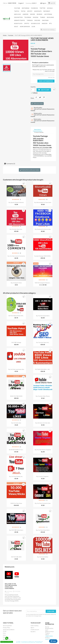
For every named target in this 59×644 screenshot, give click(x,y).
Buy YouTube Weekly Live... (16, 476)
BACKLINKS (50, 17)
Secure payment (7, 626)
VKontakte (38, 11)
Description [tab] (38, 130)
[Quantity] (32, 90)
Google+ (50, 8)
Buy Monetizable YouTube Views (43, 202)
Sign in (32, 628)
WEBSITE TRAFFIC (20, 20)
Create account (35, 630)
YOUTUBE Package (16, 342)
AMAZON (45, 23)
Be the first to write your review (30, 170)
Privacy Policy (7, 628)
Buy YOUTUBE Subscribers (16, 530)
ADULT (16, 27)
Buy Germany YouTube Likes (43, 423)
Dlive (33, 27)
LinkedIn (25, 14)
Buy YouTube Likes (16, 423)
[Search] (48, 30)
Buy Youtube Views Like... (16, 229)
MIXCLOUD (17, 14)
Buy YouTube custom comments (16, 256)
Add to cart (44, 90)
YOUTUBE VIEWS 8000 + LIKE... (43, 369)
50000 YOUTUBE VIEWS (16, 396)
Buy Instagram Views (16, 283)
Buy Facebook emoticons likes (43, 229)
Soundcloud (35, 23)
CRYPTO (27, 23)
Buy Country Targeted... (43, 476)
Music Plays (18, 23)
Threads (30, 20)
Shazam (35, 17)
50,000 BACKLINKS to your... (16, 450)
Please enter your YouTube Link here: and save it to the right (44, 70)
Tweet (40, 99)
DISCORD (37, 20)
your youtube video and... (43, 342)
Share (36, 99)
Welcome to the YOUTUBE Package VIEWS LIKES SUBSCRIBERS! (11, 586)
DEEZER (32, 14)
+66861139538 (12, 3)
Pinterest (47, 11)
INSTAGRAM (26, 8)
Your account (36, 623)
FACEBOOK (34, 8)
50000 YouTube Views (16, 503)
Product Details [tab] (39, 132)
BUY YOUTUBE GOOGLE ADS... (16, 316)
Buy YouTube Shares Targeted (43, 450)
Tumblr (43, 17)
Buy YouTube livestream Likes (16, 369)
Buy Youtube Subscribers (43, 316)
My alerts (33, 632)
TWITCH (17, 11)
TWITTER (42, 8)
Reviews (39, 14)
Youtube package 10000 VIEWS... (43, 256)
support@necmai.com (51, 639)
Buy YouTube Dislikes (43, 557)
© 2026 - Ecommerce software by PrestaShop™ (30, 642)
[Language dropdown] (22, 3)
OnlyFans (45, 20)
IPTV (50, 23)
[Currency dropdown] (35, 3)
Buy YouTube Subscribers (43, 530)
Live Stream (48, 14)
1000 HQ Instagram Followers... (43, 283)
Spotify (30, 11)
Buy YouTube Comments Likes (43, 503)
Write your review (37, 104)
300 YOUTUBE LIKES (16, 557)
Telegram (28, 17)
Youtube (17, 8)
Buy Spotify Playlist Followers (16, 202)
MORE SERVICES (25, 27)
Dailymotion (18, 17)
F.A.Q (4, 633)
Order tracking (34, 626)
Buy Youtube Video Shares (43, 396)
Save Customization (46, 81)
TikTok (23, 11)
